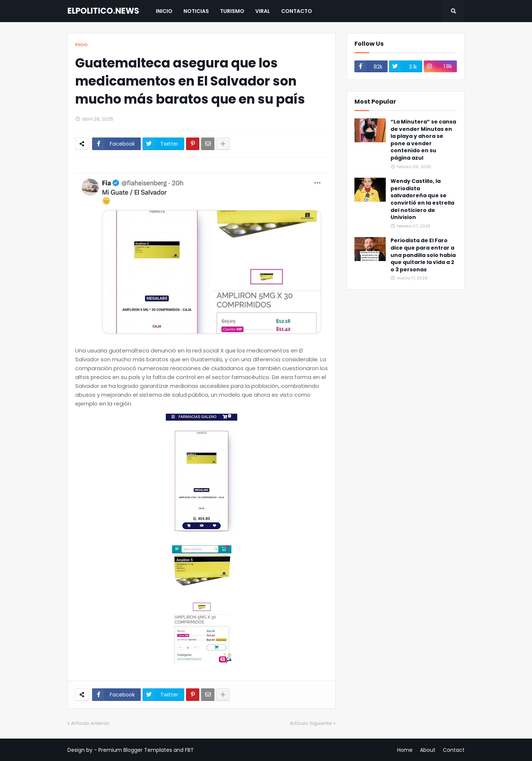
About (428, 750)
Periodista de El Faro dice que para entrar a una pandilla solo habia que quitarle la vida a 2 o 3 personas (423, 255)
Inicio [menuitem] (164, 11)
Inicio (81, 44)
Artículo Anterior (90, 723)
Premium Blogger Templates (135, 750)
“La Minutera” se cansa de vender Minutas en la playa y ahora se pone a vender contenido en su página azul (423, 140)
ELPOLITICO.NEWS (103, 11)
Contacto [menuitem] (297, 11)
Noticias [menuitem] (196, 11)
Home (405, 750)
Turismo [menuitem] (232, 11)
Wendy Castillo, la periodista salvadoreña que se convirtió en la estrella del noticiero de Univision (422, 199)
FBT (189, 750)
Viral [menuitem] (263, 11)
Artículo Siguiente (311, 723)
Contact (454, 750)
